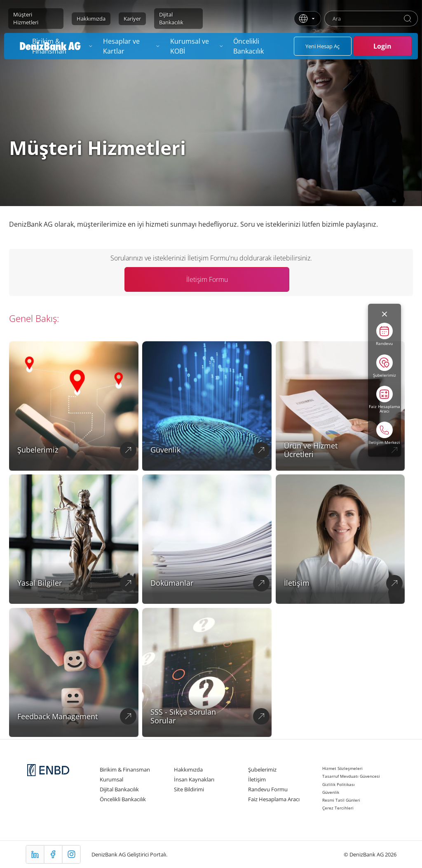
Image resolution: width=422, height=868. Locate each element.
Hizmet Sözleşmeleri (342, 768)
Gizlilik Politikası (339, 784)
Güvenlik (331, 792)
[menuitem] (132, 46)
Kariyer (132, 19)
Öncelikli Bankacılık (123, 799)
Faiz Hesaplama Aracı (274, 799)
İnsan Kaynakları (194, 779)
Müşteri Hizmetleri (26, 18)
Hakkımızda (91, 19)
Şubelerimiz (262, 769)
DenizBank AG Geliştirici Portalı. (129, 854)
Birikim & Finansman (125, 769)
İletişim (257, 779)
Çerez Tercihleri (338, 808)
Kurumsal (111, 779)
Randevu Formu (268, 789)
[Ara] (408, 19)
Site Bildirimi (189, 789)
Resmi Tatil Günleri (341, 800)
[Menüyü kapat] (384, 314)
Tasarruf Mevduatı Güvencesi (351, 776)
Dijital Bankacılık (171, 18)
